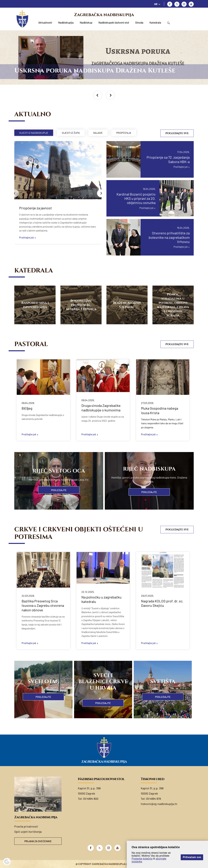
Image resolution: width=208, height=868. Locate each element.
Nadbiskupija (66, 22)
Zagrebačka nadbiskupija (104, 15)
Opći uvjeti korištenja (28, 832)
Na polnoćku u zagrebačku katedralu (101, 599)
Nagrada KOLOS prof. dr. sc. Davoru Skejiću (162, 603)
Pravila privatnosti (26, 826)
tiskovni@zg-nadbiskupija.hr (159, 804)
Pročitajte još (26, 237)
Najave (98, 133)
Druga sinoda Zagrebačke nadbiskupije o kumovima (101, 408)
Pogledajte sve (177, 133)
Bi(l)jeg (27, 408)
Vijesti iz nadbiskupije (34, 133)
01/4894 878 (153, 799)
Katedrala (155, 22)
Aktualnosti (45, 22)
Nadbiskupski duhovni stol (114, 22)
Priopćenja (124, 133)
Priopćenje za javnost (36, 208)
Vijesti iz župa (71, 133)
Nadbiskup (86, 22)
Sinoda (139, 22)
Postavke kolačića (142, 859)
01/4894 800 (91, 799)
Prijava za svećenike (38, 841)
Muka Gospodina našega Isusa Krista (160, 410)
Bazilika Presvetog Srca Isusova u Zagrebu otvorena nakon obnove (43, 605)
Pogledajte (59, 490)
